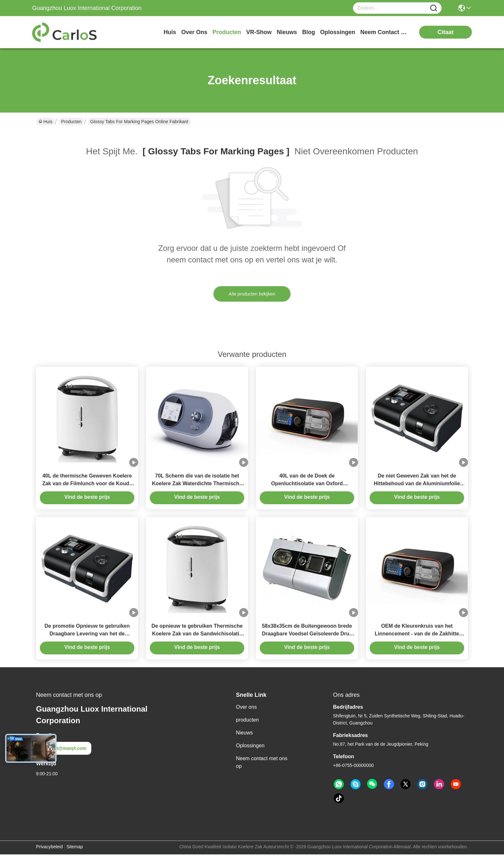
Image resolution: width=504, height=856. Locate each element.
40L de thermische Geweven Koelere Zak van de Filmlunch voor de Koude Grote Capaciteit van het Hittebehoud (87, 484)
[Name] (434, 8)
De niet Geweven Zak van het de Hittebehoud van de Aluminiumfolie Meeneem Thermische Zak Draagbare (417, 484)
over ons (194, 32)
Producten (71, 122)
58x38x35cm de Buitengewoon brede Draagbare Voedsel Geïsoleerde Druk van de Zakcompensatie (307, 635)
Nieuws (244, 734)
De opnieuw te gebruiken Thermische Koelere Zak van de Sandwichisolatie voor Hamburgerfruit (197, 635)
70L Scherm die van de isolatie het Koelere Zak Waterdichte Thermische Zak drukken (197, 484)
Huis (170, 32)
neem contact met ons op (384, 32)
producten (227, 32)
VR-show (259, 32)
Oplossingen (250, 747)
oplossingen (338, 32)
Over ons (246, 709)
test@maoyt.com (64, 750)
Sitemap (75, 848)
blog (309, 32)
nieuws (287, 32)
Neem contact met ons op (262, 764)
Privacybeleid (49, 848)
